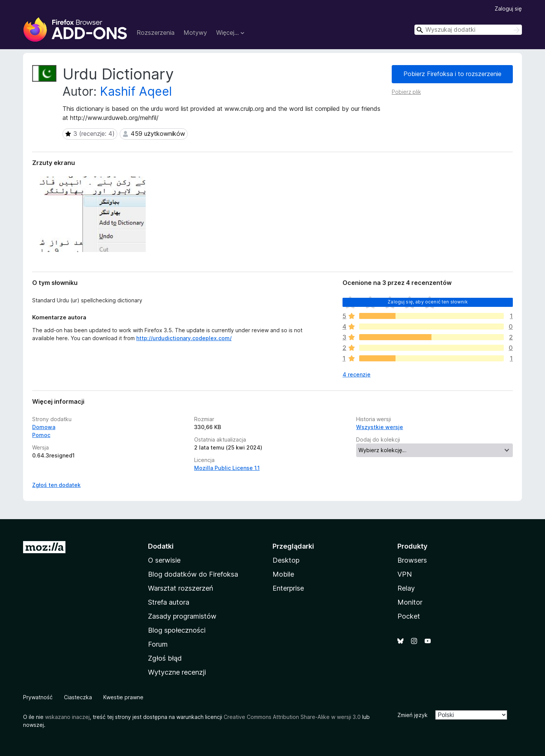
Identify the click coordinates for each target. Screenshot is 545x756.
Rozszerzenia (156, 33)
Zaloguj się (508, 9)
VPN (405, 574)
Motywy (195, 33)
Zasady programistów (182, 616)
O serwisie (164, 560)
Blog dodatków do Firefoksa (193, 574)
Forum (158, 644)
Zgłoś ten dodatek (56, 485)
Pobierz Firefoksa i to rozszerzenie (452, 74)
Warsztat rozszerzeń (181, 588)
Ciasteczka (78, 697)
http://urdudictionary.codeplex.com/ (184, 338)
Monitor (410, 602)
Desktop (286, 560)
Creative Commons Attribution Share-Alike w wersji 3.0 (292, 717)
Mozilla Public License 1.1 (227, 468)
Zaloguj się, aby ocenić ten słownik (428, 302)
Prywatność (38, 697)
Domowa (44, 427)
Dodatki (161, 546)
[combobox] (468, 30)
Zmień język (413, 715)
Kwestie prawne (123, 697)
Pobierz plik (406, 92)
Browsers (412, 560)
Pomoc (41, 435)
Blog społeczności (177, 630)
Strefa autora (169, 602)
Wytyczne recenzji (177, 672)
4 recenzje (357, 374)
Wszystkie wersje (380, 427)
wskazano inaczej (67, 717)
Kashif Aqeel (136, 91)
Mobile (283, 574)
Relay (406, 588)
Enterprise (288, 588)
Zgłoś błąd (165, 658)
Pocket (409, 616)
